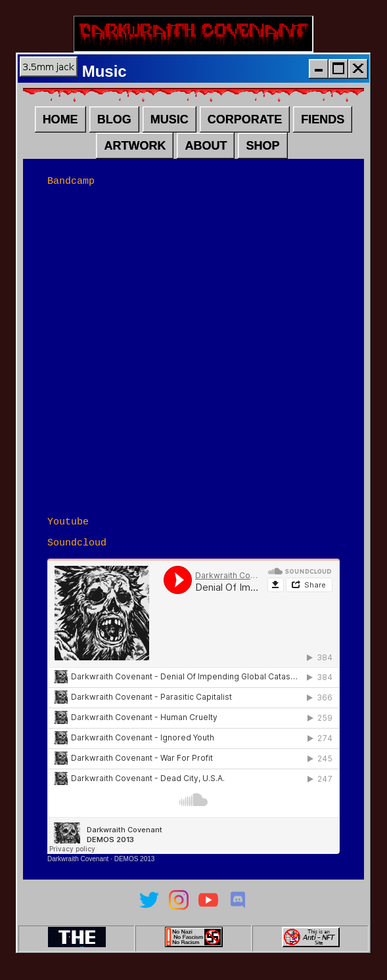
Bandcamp (71, 188)
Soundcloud (77, 553)
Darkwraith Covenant (78, 870)
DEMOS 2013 (135, 870)
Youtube (68, 530)
